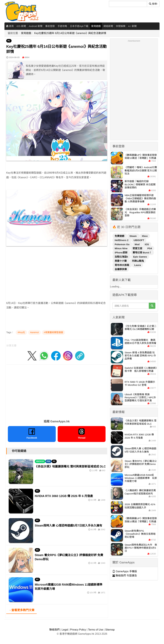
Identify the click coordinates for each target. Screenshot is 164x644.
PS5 (48, 461)
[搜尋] (128, 4)
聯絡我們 (54, 630)
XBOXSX (40, 461)
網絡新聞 (108, 26)
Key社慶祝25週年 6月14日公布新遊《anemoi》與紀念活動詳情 (70, 33)
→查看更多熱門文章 (21, 610)
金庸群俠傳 (121, 269)
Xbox (145, 236)
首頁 (10, 26)
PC (9, 41)
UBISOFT (139, 240)
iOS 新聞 (21, 26)
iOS (147, 244)
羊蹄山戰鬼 (138, 261)
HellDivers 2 (122, 240)
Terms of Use (96, 630)
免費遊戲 (120, 236)
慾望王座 (138, 248)
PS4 (150, 248)
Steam (133, 236)
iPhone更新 (121, 253)
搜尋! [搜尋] (153, 4)
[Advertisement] (57, 271)
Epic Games (140, 257)
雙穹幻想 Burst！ (142, 253)
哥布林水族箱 (122, 265)
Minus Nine (121, 248)
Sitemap (110, 630)
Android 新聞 (36, 26)
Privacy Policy (78, 630)
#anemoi (34, 332)
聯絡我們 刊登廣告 (125, 576)
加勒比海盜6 (122, 257)
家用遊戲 (96, 26)
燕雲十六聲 (121, 261)
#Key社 (21, 332)
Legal (65, 630)
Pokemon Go (122, 244)
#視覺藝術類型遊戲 (53, 332)
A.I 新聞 (132, 26)
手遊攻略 (62, 26)
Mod (137, 244)
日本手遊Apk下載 (79, 26)
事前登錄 (50, 26)
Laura (137, 265)
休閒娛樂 (121, 26)
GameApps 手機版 (125, 571)
